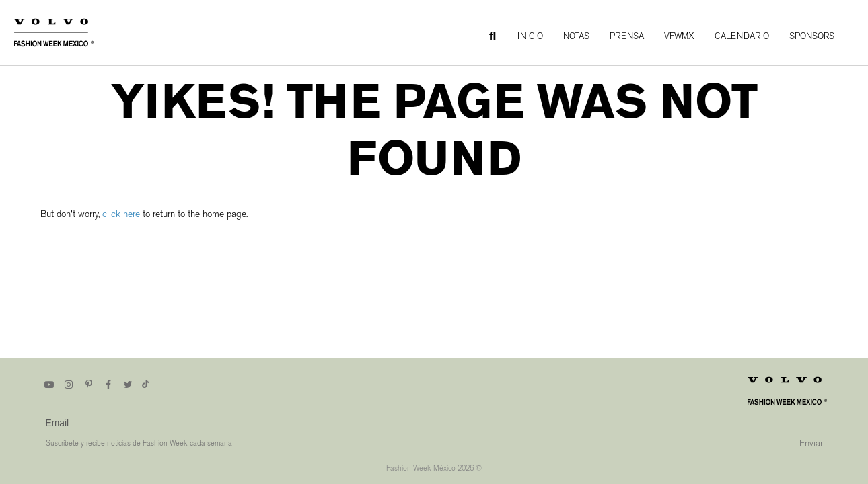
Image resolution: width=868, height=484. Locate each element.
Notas (576, 36)
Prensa (627, 36)
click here (121, 214)
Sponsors (812, 36)
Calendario (742, 36)
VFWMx (679, 36)
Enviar (811, 443)
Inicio (530, 36)
